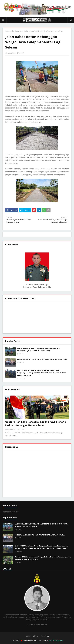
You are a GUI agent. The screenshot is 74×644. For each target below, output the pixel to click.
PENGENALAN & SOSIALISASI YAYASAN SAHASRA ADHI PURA (42, 359)
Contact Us (45, 636)
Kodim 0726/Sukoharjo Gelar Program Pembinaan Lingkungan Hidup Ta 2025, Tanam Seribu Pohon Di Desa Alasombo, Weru (42, 373)
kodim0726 (11, 53)
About (36, 636)
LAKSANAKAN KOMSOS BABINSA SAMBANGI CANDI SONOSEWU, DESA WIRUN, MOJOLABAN (38, 350)
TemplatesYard (31, 640)
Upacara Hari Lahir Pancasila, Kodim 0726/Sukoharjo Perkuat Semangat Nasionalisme (36, 424)
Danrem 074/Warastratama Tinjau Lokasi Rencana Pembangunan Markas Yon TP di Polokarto (43, 558)
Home (7, 31)
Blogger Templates (56, 640)
